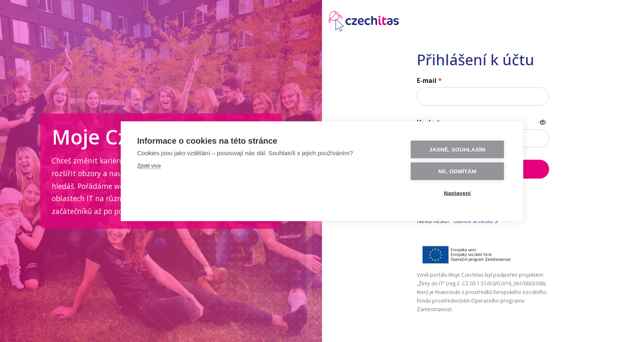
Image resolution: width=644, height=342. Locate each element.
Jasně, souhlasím (457, 149)
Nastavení (458, 193)
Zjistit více (149, 165)
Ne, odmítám (457, 171)
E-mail (427, 81)
